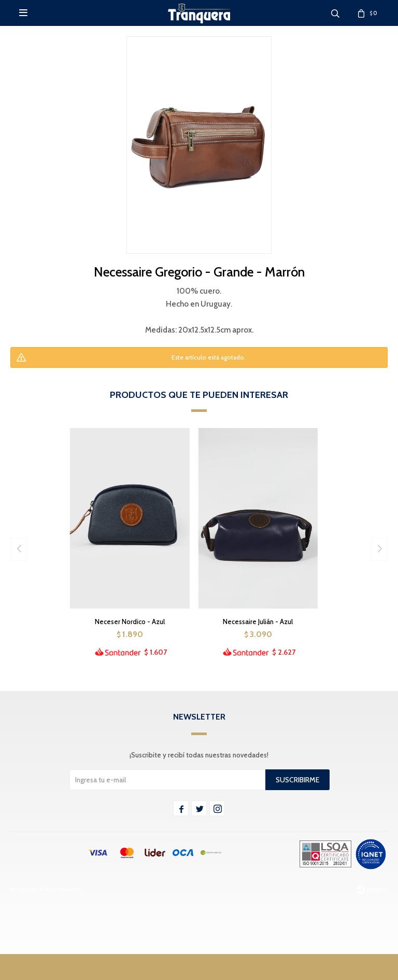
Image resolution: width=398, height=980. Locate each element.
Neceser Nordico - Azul (130, 622)
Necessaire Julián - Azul (258, 622)
